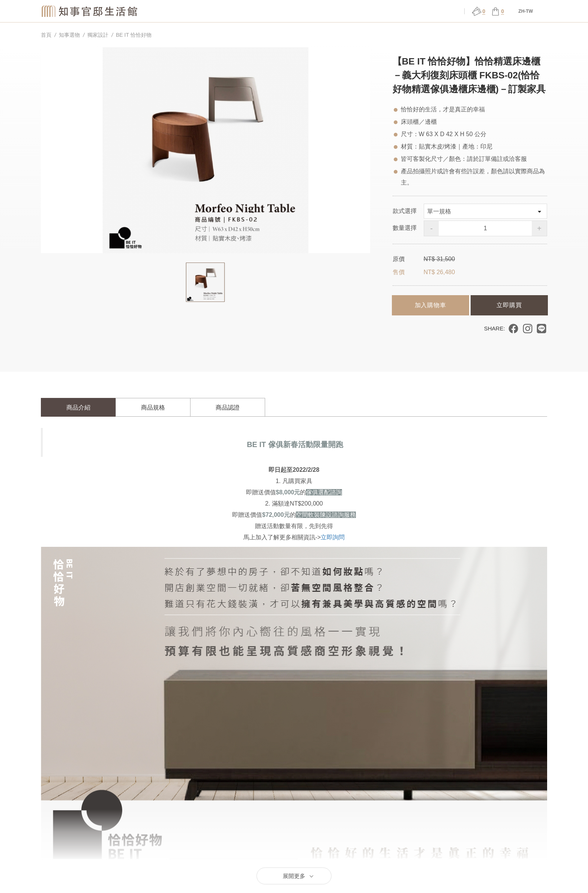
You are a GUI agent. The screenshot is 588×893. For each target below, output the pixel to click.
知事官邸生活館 (90, 11)
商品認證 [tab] (228, 407)
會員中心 (440, 11)
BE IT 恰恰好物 (134, 35)
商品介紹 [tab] (78, 407)
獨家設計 (98, 35)
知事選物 (191, 11)
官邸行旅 (390, 11)
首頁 (46, 35)
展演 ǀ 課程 (340, 11)
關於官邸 (240, 11)
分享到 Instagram (528, 329)
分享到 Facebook (513, 329)
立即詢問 (333, 537)
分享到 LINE (541, 329)
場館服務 (290, 11)
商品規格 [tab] (153, 407)
